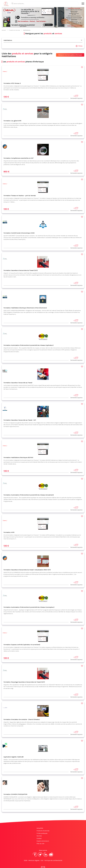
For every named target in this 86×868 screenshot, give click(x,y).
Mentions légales (34, 853)
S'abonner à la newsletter (43, 863)
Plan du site (40, 836)
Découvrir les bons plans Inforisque (70, 48)
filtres (79, 39)
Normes (39, 829)
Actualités (40, 821)
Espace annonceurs (43, 834)
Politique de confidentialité (53, 853)
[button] (4, 10)
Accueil (4, 23)
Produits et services (14, 23)
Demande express (76, 90)
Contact (39, 831)
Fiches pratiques (42, 826)
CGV (42, 853)
